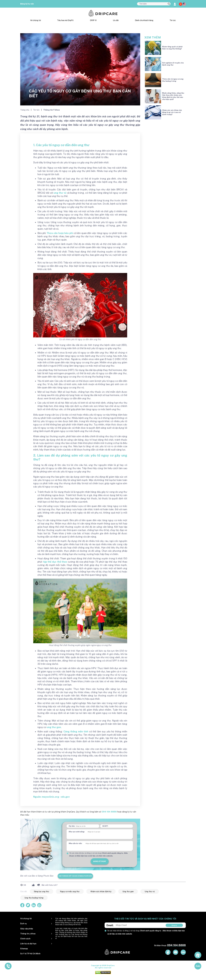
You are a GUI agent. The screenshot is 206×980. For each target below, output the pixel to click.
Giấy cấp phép (27, 929)
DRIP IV (93, 20)
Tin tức (173, 20)
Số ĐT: (105, 826)
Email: (110, 925)
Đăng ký (174, 925)
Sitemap (24, 949)
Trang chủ (25, 110)
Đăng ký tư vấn (27, 4)
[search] (169, 4)
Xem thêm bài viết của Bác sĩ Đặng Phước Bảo (75, 876)
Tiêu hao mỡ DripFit (65, 20)
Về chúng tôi (36, 20)
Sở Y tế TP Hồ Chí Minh (30, 954)
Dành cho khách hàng (144, 20)
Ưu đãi (116, 20)
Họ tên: (72, 826)
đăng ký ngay (100, 861)
